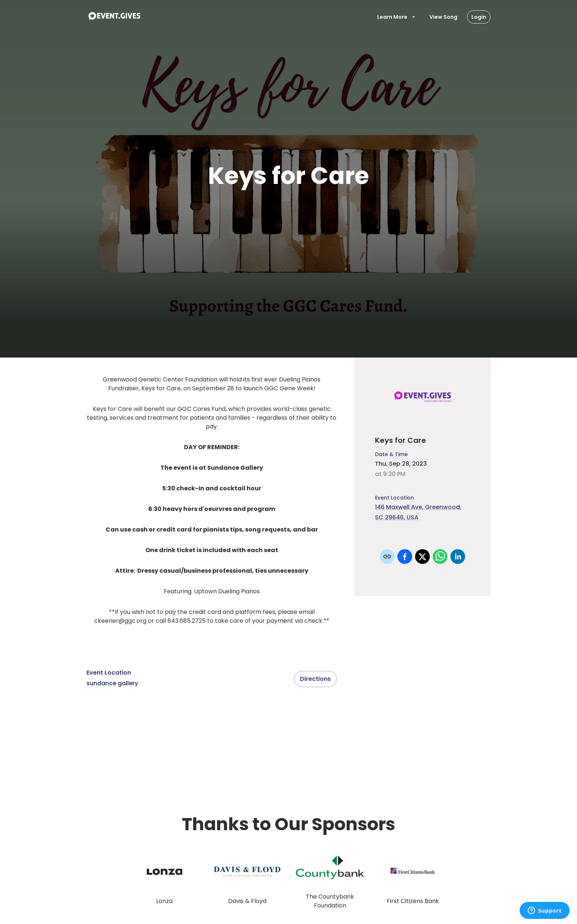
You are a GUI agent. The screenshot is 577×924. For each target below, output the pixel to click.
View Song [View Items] (443, 17)
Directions (315, 679)
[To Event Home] (114, 17)
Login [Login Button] (479, 17)
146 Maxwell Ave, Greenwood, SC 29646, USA (418, 512)
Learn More (397, 17)
